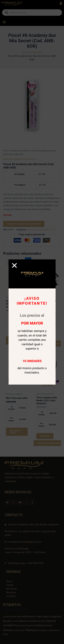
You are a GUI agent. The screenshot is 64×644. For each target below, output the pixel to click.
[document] (32, 322)
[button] (14, 265)
